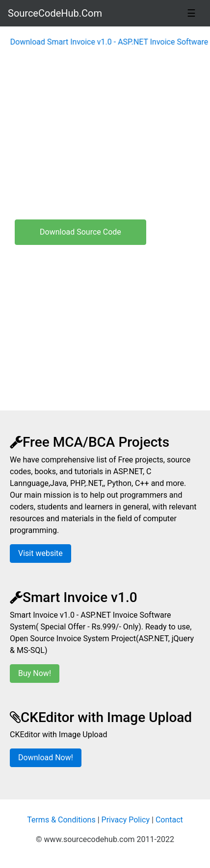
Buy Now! (35, 673)
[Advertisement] (105, 142)
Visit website (40, 553)
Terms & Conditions (61, 820)
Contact (169, 820)
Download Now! (46, 758)
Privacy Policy (126, 820)
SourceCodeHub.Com (55, 13)
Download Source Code (80, 232)
